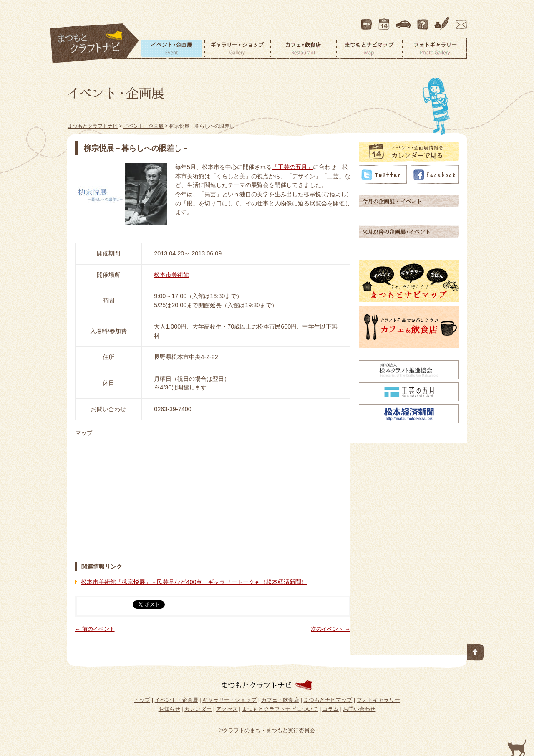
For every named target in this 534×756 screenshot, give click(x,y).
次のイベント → (331, 629)
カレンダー (385, 20)
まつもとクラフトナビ (95, 43)
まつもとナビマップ (369, 48)
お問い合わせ (460, 20)
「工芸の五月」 (292, 167)
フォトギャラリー (435, 48)
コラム (443, 20)
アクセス (404, 20)
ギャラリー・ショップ (237, 48)
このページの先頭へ (476, 650)
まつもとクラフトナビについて (423, 20)
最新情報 (367, 20)
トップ (142, 700)
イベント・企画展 (171, 48)
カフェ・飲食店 (303, 48)
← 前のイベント (95, 629)
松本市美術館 (171, 275)
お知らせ (169, 709)
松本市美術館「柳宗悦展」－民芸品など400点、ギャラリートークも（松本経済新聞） (194, 582)
